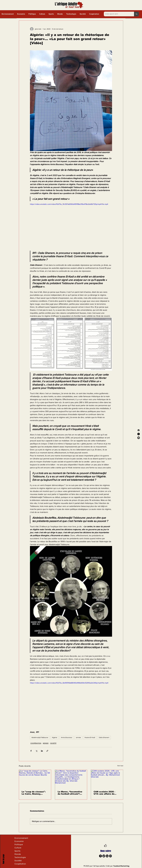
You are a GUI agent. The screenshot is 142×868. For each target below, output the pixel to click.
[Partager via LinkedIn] (42, 751)
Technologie (20, 857)
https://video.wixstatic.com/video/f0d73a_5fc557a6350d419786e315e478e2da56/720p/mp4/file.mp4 (69, 204)
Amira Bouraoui (67, 738)
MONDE (46, 743)
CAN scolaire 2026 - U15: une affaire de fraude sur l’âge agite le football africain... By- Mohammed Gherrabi (107, 793)
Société (18, 861)
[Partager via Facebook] (31, 751)
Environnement (21, 838)
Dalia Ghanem (104, 738)
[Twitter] (104, 856)
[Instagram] (110, 856)
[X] (139, 434)
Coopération (20, 864)
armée (78, 738)
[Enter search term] (117, 14)
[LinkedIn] (107, 856)
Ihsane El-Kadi (90, 738)
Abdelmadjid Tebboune (40, 738)
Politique (19, 845)
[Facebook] (139, 430)
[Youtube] (139, 438)
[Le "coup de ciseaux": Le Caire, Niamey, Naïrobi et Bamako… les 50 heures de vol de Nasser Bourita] (35, 779)
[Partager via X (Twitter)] (36, 751)
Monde (18, 854)
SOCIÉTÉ (53, 743)
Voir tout (120, 766)
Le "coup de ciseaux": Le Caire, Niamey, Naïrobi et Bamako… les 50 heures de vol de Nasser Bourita (35, 793)
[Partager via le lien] (47, 751)
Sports (17, 851)
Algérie (55, 738)
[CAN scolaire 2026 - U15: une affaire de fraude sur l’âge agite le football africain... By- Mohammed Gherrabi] (107, 779)
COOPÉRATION (36, 743)
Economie (19, 841)
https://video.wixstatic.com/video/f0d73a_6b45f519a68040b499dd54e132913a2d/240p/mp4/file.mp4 (69, 683)
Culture (18, 848)
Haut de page (3, 859)
